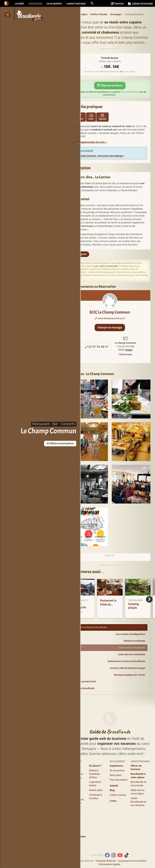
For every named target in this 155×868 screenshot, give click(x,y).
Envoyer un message (110, 327)
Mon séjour (35, 4)
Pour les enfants (119, 769)
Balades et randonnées (134, 641)
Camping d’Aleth (133, 606)
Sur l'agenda (79, 254)
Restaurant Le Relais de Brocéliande (108, 604)
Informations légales (109, 854)
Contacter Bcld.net (106, 850)
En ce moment (54, 4)
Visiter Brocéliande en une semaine (139, 791)
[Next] (149, 599)
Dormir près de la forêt (85, 682)
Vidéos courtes (118, 784)
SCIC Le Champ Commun (110, 304)
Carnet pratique (76, 4)
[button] (92, 3)
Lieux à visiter (76, 763)
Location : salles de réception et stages (127, 668)
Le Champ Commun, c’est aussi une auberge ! (99, 156)
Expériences (116, 755)
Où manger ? (75, 768)
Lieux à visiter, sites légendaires (130, 634)
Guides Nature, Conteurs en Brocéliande (126, 661)
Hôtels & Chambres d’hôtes (95, 763)
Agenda (114, 775)
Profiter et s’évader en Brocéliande (91, 627)
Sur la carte (125, 354)
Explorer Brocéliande (84, 688)
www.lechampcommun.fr (110, 318)
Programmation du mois (92, 142)
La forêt (20, 4)
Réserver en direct (110, 85)
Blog (112, 780)
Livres (113, 790)
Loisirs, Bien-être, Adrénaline (132, 654)
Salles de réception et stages (75, 804)
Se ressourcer (117, 760)
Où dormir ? (95, 755)
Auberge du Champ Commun (79, 611)
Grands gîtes (96, 779)
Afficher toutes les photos (44, 443)
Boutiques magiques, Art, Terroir (130, 675)
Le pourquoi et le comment (132, 850)
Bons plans (116, 764)
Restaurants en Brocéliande (132, 648)
